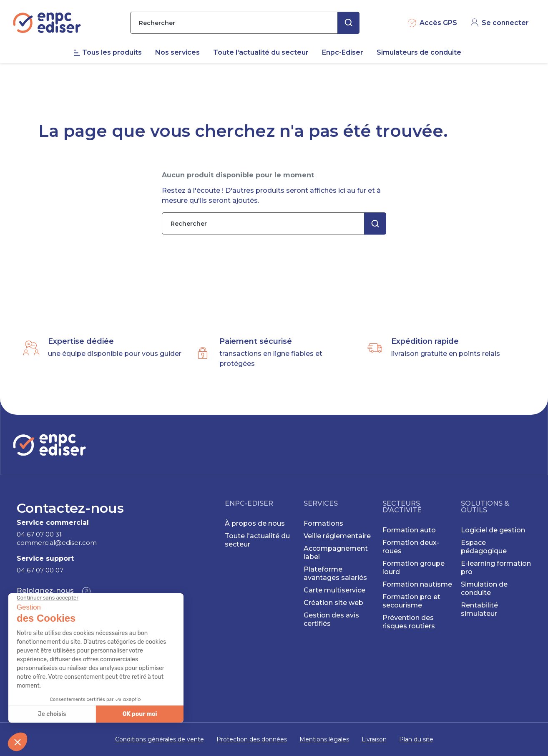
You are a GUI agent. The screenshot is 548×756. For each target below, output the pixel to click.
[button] (54, 591)
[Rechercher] (245, 41)
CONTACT (507, 8)
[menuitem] (114, 71)
